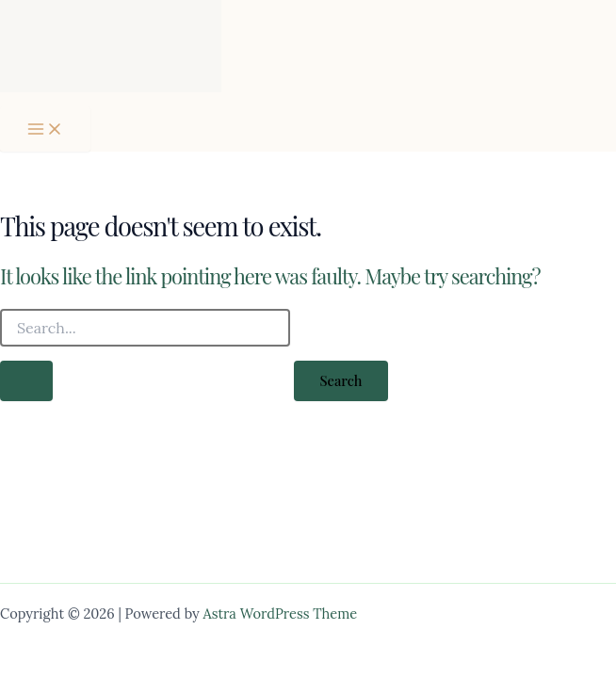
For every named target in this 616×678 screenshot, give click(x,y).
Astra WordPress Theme (281, 613)
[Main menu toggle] (45, 129)
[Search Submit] (26, 381)
